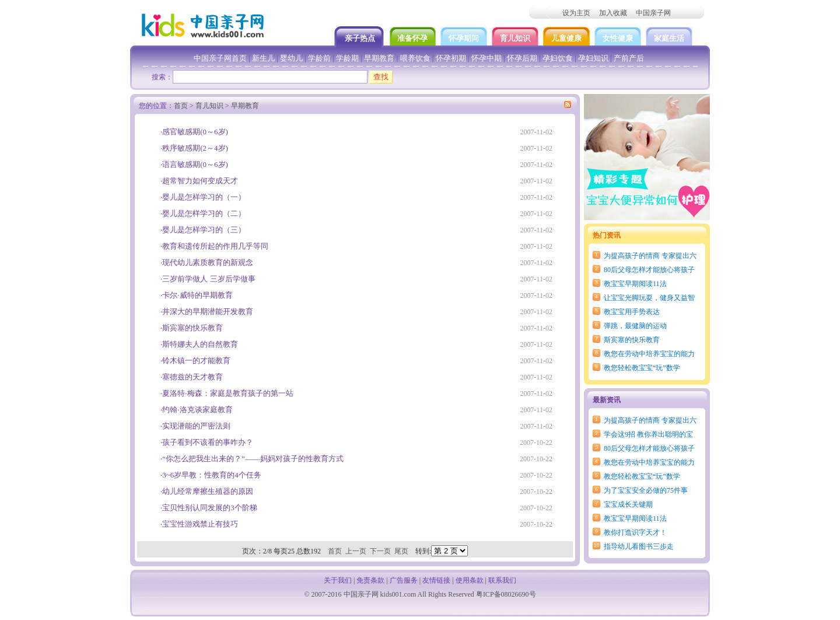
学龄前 (319, 58)
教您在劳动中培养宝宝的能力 (649, 354)
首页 (181, 106)
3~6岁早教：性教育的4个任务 (212, 475)
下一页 (380, 551)
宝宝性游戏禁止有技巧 (200, 524)
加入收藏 (613, 13)
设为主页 (576, 13)
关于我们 (338, 580)
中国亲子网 (653, 13)
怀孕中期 (487, 58)
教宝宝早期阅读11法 (635, 284)
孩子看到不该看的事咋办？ (208, 442)
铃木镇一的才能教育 (196, 360)
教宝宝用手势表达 (632, 312)
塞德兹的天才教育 (192, 377)
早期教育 (379, 58)
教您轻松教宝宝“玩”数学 (642, 368)
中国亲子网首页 (220, 58)
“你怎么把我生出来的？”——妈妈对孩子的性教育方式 (253, 459)
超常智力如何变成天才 (200, 181)
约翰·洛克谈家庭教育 (197, 410)
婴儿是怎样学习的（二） (204, 213)
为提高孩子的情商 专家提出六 (650, 256)
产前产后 (629, 58)
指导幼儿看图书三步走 (639, 546)
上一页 (356, 551)
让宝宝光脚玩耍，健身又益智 (649, 298)
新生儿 (263, 58)
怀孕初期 (451, 58)
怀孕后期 (522, 58)
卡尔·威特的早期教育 (197, 295)
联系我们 (502, 580)
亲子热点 (361, 38)
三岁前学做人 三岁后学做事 (209, 279)
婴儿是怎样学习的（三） (204, 230)
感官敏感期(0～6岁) (195, 132)
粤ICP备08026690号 (506, 594)
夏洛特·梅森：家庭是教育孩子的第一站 (228, 393)
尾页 (401, 551)
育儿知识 (515, 38)
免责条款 (370, 580)
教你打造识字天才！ (635, 532)
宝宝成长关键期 (628, 504)
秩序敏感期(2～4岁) (195, 148)
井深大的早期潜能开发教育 (208, 311)
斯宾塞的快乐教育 (632, 340)
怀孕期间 (464, 38)
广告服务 (404, 580)
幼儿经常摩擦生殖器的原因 (208, 491)
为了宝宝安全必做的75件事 (646, 490)
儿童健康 (566, 38)
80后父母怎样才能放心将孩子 (649, 270)
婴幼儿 (291, 58)
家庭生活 (669, 38)
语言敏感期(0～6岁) (195, 164)
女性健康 (618, 38)
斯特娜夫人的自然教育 (200, 344)
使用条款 (470, 580)
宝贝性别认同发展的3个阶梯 (210, 508)
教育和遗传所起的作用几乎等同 (215, 246)
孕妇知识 (593, 58)
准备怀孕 (412, 38)
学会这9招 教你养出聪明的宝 (648, 434)
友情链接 (436, 580)
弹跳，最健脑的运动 (635, 326)
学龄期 (347, 58)
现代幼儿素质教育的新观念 (208, 262)
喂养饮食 (415, 58)
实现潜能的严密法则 (196, 426)
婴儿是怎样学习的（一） (204, 197)
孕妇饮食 (558, 58)
